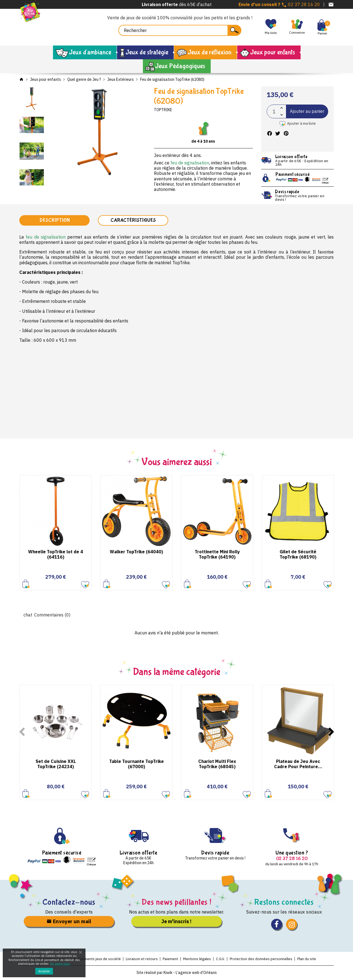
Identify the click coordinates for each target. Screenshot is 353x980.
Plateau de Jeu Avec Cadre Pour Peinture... (298, 764)
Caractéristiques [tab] (133, 221)
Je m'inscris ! (176, 922)
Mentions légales (197, 959)
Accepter (44, 971)
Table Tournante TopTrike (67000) (137, 764)
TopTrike (163, 110)
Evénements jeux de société (94, 959)
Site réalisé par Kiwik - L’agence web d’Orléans (177, 973)
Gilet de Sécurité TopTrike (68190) (298, 555)
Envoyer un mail (69, 922)
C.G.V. (222, 959)
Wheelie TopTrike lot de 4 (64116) (56, 555)
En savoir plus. (60, 964)
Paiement (169, 959)
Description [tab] (55, 221)
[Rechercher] (180, 30)
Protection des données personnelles (264, 959)
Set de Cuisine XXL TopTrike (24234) (56, 764)
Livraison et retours (140, 959)
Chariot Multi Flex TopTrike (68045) (217, 764)
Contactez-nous (69, 903)
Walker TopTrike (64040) (136, 552)
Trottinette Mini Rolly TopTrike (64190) (217, 555)
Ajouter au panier (307, 111)
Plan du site (311, 959)
